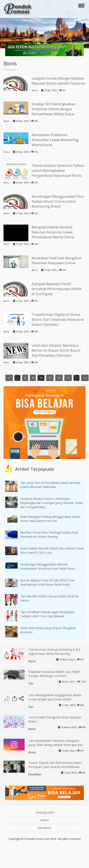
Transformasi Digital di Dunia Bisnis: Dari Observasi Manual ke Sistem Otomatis (58, 319)
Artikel (44, 820)
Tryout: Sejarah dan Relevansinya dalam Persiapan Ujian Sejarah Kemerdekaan (55, 765)
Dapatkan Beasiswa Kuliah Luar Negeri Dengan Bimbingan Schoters (54, 674)
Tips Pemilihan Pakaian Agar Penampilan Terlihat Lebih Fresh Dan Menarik (47, 614)
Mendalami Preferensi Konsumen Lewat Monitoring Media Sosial (55, 140)
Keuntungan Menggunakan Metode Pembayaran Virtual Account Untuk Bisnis (48, 566)
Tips (31, 683)
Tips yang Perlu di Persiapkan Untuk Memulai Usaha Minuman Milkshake (50, 485)
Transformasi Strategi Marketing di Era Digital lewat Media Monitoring (54, 652)
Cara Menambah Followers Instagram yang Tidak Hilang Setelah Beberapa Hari (56, 743)
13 (68, 378)
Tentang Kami (45, 812)
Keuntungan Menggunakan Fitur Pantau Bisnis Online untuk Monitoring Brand (58, 201)
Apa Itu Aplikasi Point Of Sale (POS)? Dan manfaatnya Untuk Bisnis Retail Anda (48, 582)
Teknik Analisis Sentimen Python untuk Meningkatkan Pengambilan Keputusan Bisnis (58, 170)
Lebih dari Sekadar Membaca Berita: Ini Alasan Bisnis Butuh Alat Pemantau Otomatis (56, 350)
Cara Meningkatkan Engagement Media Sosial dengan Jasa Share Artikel (55, 697)
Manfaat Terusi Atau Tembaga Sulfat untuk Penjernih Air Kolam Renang (49, 534)
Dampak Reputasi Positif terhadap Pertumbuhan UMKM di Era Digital (57, 289)
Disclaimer (44, 828)
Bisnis (35, 90)
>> (85, 378)
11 (50, 378)
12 (59, 378)
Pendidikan (35, 774)
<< (9, 378)
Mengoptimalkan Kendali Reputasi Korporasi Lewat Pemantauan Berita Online (53, 232)
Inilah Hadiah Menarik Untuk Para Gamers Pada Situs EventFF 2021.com (52, 550)
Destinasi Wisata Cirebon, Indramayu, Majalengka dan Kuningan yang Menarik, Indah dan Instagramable (51, 503)
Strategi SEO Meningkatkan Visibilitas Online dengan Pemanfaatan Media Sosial (54, 109)
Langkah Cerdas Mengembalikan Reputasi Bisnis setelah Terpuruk (58, 81)
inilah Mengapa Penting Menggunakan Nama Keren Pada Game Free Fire (50, 519)
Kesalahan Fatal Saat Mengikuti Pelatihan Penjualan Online (57, 260)
